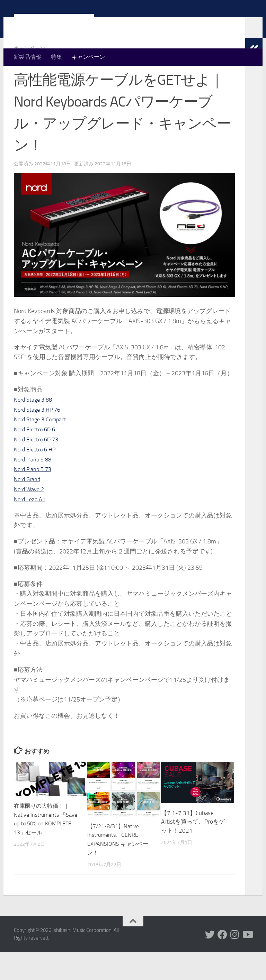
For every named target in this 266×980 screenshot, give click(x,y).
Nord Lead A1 (31, 527)
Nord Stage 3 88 (35, 427)
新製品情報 (27, 57)
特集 (56, 57)
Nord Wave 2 (31, 517)
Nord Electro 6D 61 (38, 457)
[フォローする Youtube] (247, 962)
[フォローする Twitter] (210, 962)
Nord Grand (29, 507)
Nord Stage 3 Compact (43, 447)
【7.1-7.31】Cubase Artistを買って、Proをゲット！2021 (193, 849)
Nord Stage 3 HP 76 (39, 437)
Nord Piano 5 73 (35, 497)
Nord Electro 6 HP (37, 477)
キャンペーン (88, 57)
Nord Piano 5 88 (35, 487)
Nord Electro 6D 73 (38, 467)
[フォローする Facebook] (222, 962)
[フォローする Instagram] (235, 962)
